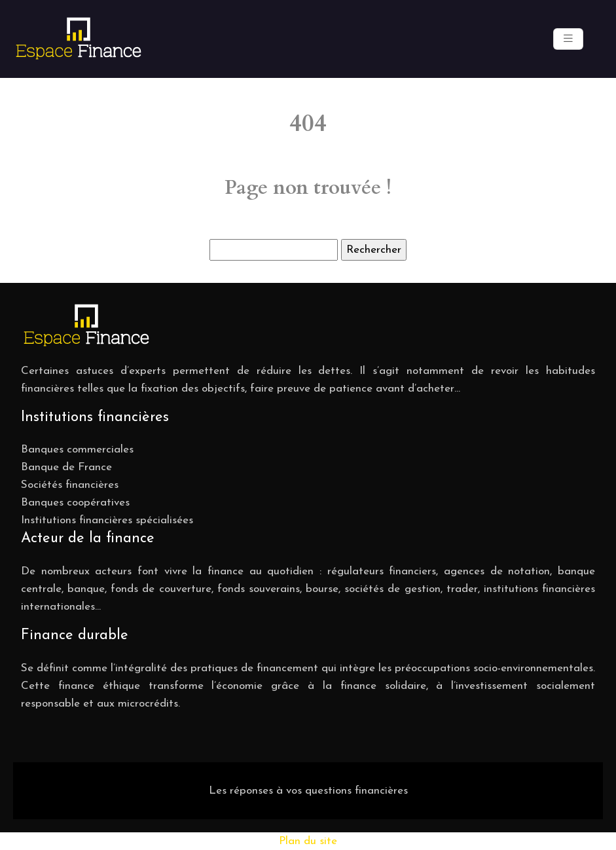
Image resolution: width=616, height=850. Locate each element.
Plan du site (308, 841)
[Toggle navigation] (568, 39)
